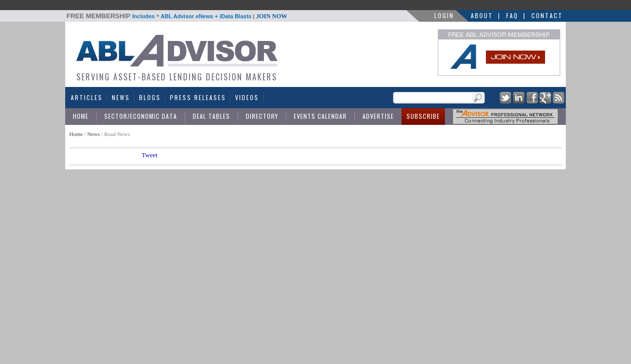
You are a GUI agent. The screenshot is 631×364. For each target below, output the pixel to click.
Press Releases (198, 97)
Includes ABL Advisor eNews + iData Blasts (177, 16)
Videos (247, 97)
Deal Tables (211, 116)
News (121, 97)
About (482, 15)
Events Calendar (320, 116)
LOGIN (444, 15)
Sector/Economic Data (141, 116)
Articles (87, 97)
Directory (262, 116)
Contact (547, 15)
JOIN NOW (272, 16)
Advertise (378, 116)
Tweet (150, 155)
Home (81, 116)
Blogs (150, 97)
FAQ (512, 15)
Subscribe (423, 116)
